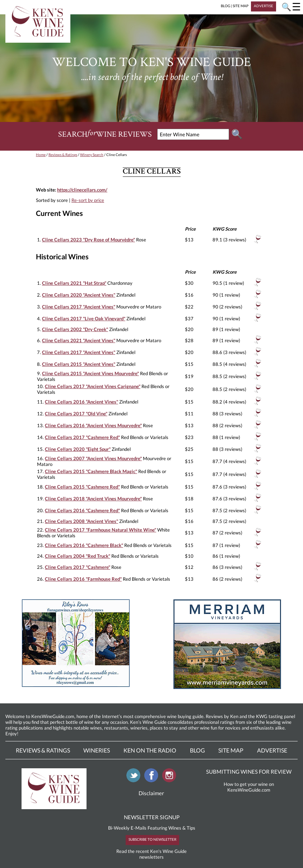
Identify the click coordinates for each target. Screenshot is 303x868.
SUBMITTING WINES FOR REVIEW (249, 772)
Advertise (272, 750)
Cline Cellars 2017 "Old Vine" (76, 414)
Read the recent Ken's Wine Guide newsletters (151, 854)
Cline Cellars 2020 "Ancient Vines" (79, 295)
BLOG (225, 6)
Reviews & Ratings (63, 155)
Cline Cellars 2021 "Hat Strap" (74, 283)
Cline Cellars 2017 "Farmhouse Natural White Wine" (101, 530)
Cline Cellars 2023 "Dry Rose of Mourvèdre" (88, 240)
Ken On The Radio (150, 750)
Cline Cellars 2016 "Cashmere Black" (84, 545)
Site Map (231, 750)
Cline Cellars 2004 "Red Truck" (78, 556)
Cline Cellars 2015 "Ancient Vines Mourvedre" (90, 373)
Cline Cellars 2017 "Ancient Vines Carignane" (93, 386)
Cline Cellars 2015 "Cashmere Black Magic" (91, 471)
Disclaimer (151, 793)
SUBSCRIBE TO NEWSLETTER (152, 839)
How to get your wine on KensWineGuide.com (249, 787)
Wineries (97, 750)
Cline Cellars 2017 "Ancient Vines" (79, 307)
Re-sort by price (88, 200)
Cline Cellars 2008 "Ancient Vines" (81, 521)
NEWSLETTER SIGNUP (152, 817)
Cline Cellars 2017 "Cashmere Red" (82, 437)
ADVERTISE (264, 6)
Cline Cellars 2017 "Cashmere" (78, 567)
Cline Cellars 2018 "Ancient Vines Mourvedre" (93, 499)
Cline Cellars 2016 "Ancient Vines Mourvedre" (93, 425)
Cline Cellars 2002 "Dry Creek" (75, 329)
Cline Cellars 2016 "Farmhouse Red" (83, 579)
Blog (197, 750)
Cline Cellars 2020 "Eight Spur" (78, 449)
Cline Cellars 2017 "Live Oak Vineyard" (84, 319)
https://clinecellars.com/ (82, 190)
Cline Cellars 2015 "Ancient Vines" (79, 364)
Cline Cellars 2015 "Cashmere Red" (82, 487)
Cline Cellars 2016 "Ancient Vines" (81, 402)
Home (41, 155)
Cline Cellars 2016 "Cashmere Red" (82, 510)
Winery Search (92, 155)
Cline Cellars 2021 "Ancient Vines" (79, 340)
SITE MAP (241, 6)
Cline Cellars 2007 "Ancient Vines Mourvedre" (93, 458)
